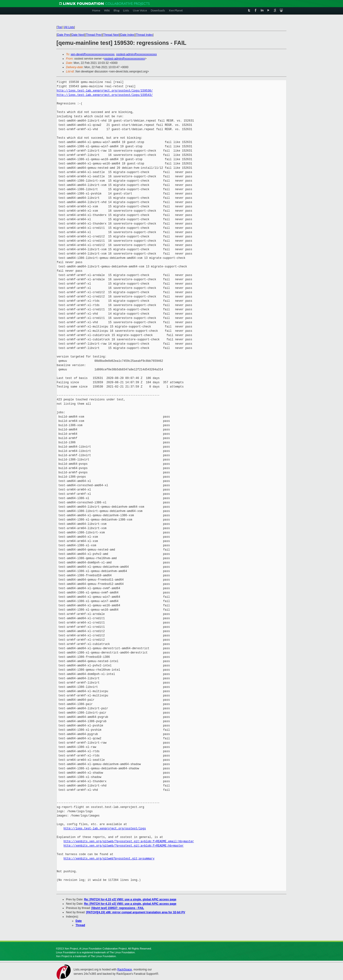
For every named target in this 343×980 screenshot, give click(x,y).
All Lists (69, 27)
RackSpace (124, 970)
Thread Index (144, 35)
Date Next (78, 35)
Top (59, 27)
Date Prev (63, 35)
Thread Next (111, 35)
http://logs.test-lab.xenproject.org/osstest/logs (105, 829)
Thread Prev (94, 35)
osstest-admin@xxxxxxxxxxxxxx (136, 54)
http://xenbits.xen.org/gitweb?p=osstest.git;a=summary (109, 859)
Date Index (127, 35)
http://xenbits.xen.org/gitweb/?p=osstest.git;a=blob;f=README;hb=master (124, 846)
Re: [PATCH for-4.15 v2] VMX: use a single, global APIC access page (130, 899)
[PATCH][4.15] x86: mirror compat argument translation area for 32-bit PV (136, 912)
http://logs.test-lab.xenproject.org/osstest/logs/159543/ (105, 95)
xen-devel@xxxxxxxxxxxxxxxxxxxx (93, 54)
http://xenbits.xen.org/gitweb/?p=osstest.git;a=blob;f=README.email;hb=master (129, 841)
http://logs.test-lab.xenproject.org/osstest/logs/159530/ (105, 91)
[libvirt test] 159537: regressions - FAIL (118, 908)
